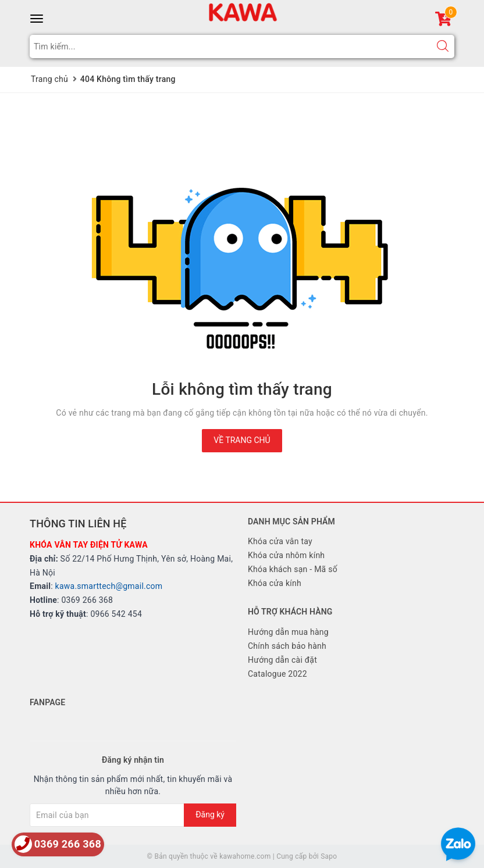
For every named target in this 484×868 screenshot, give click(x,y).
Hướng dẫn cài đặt (282, 660)
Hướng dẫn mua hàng (288, 632)
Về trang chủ (242, 440)
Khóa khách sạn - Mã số (293, 569)
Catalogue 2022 (277, 674)
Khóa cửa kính (275, 583)
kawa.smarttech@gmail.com (109, 586)
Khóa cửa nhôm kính (286, 555)
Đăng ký (210, 815)
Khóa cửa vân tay (280, 541)
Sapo (329, 856)
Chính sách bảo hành (287, 646)
